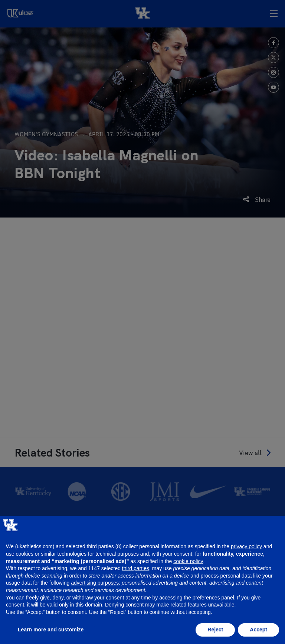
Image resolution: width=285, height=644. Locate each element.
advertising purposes (95, 583)
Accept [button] (258, 630)
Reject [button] (215, 630)
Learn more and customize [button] (51, 630)
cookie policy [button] (188, 561)
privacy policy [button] (246, 546)
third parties (136, 568)
